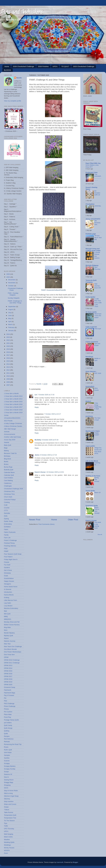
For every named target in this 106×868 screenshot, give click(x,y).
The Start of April (97, 419)
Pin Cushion (8, 712)
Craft (6, 505)
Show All (100, 535)
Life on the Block (92, 461)
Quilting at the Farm (93, 476)
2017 (8, 355)
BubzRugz (89, 357)
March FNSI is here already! (97, 510)
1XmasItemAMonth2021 (12, 418)
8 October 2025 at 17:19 (48, 455)
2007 (8, 385)
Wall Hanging (9, 834)
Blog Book (8, 459)
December (12, 280)
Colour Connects (92, 342)
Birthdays (7, 456)
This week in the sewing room (98, 525)
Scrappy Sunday (10, 769)
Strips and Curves (10, 804)
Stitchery (7, 799)
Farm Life (7, 538)
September (12, 307)
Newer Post (35, 520)
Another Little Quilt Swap (12, 437)
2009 (8, 379)
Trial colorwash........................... (98, 177)
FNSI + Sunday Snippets (13, 294)
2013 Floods (8, 421)
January (11, 330)
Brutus (6, 464)
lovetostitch (90, 386)
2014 (8, 364)
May (10, 318)
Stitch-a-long (8, 793)
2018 (8, 352)
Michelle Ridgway (92, 265)
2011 (8, 373)
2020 (8, 346)
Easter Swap (8, 521)
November (12, 283)
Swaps (6, 807)
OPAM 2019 (8, 682)
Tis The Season (9, 821)
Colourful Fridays (10, 500)
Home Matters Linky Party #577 (92, 166)
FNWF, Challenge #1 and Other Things (15, 302)
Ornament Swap (10, 687)
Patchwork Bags (10, 693)
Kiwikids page (91, 234)
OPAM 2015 (8, 671)
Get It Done (8, 570)
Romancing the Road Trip (13, 744)
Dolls (6, 516)
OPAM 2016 (8, 674)
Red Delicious (9, 739)
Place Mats (8, 714)
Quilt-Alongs (8, 728)
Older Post (73, 520)
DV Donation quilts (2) (97, 193)
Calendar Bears (9, 472)
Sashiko (7, 758)
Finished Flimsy (9, 543)
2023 (8, 337)
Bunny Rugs (8, 467)
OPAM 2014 (8, 668)
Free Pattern (8, 557)
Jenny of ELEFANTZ (93, 219)
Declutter (7, 513)
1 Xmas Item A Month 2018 (13, 410)
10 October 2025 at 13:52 (55, 472)
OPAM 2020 (8, 685)
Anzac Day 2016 (10, 440)
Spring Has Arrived (97, 480)
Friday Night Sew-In (11, 559)
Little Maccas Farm (10, 600)
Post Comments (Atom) (47, 524)
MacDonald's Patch (93, 431)
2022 (8, 340)
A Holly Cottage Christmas (13, 423)
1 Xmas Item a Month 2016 (13, 404)
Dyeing (6, 519)
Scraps (6, 772)
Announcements (10, 434)
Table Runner (9, 812)
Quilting (7, 731)
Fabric (6, 529)
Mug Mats (7, 627)
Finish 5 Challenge (10, 540)
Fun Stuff (7, 565)
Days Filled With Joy (93, 163)
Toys (6, 823)
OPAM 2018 (8, 679)
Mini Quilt (7, 614)
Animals (7, 432)
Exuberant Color (92, 172)
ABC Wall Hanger (10, 429)
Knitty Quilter (90, 297)
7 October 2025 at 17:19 (46, 395)
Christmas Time (9, 494)
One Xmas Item (9, 655)
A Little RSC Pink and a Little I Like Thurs (98, 303)
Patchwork (8, 690)
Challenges (8, 486)
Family (6, 535)
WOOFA (7, 850)
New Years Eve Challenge (13, 646)
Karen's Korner (40, 472)
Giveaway (7, 573)
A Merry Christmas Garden (13, 426)
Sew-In (6, 777)
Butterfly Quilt (9, 470)
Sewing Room (9, 780)
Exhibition (7, 527)
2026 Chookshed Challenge (24, 66)
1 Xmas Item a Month (11, 393)
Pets (6, 701)
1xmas (6, 415)
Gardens (7, 568)
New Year (7, 644)
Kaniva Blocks (9, 595)
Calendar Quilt (9, 475)
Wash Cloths (8, 837)
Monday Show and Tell (12, 622)
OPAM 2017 (8, 676)
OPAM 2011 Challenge (12, 663)
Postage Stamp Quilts (11, 720)
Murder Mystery (9, 633)
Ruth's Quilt (8, 750)
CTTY (6, 510)
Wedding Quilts (9, 842)
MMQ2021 (8, 619)
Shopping (7, 785)
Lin (36, 395)
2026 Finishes (43, 66)
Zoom (6, 853)
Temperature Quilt (10, 815)
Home (7, 66)
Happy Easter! (97, 434)
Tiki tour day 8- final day (98, 237)
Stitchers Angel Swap (11, 796)
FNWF (6, 551)
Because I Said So (10, 453)
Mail (5, 611)
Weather (7, 840)
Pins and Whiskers (21, 13)
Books (6, 461)
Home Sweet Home (11, 587)
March (11, 324)
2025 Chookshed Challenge (84, 66)
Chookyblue (90, 204)
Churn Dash (8, 497)
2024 (8, 334)
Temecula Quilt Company (91, 281)
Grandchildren (9, 578)
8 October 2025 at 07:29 (50, 440)
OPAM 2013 (8, 665)
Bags (6, 448)
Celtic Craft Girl (91, 327)
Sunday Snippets (14, 298)
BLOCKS (7, 70)
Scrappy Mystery (10, 766)
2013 (8, 367)
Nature (6, 638)
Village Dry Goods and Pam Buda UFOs (98, 451)
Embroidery (8, 524)
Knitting (7, 598)
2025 (8, 277)
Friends (7, 562)
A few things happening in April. (98, 406)
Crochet (7, 508)
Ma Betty (38, 440)
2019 (8, 349)
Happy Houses (9, 581)
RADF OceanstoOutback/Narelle (54, 290)
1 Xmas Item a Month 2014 (13, 399)
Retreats (7, 742)
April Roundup (97, 268)
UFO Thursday (9, 829)
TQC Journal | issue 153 (98, 286)
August (11, 309)
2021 (8, 343)
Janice (37, 455)
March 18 (97, 493)
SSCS (6, 788)
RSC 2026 (98, 373)
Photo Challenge (10, 706)
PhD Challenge (9, 704)
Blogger (75, 862)
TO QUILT (65, 66)
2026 (8, 274)
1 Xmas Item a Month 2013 (13, 396)
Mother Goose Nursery (12, 625)
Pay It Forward (9, 695)
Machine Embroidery (11, 608)
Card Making (8, 480)
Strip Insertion (9, 801)
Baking (6, 451)
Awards (7, 442)
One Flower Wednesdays (13, 652)
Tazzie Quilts (90, 491)
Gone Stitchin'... (91, 372)
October (11, 286)
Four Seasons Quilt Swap (13, 554)
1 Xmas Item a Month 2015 (13, 402)
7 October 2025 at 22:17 (53, 414)
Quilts (6, 734)
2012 (8, 370)
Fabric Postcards (10, 532)
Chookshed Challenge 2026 (14, 489)
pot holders (8, 723)
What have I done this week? (98, 316)
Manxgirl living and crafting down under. (93, 250)
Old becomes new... (97, 223)
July (10, 313)
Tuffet (6, 826)
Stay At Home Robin (11, 791)
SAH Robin (8, 752)
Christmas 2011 (9, 491)
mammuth (60, 862)
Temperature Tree (10, 818)
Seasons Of (8, 774)
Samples (7, 755)
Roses (6, 747)
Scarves (7, 761)
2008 (8, 382)
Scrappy (7, 763)
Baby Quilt (8, 445)
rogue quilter (90, 446)
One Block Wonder (10, 649)
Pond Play (8, 717)
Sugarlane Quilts (92, 506)
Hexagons (7, 584)
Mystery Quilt (8, 636)
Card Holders (9, 478)
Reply (37, 407)
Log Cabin (8, 603)
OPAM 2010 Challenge (12, 660)
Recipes (7, 736)
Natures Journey (10, 641)
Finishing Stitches (10, 546)
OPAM (6, 657)
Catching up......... (97, 464)
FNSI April (98, 329)
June (10, 315)
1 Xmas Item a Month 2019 (13, 413)
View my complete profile (13, 101)
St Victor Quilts (91, 312)
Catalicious (8, 483)
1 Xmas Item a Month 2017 (13, 407)
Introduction (8, 592)
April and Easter (97, 345)
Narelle (19, 78)
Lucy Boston (8, 606)
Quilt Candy (8, 725)
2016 (8, 358)
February (12, 327)
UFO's (55, 66)
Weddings (7, 845)
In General (8, 589)
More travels (97, 389)
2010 (8, 376)
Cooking (7, 502)
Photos (6, 709)
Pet (5, 698)
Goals (6, 576)
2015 (8, 361)
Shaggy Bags (9, 782)
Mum (6, 630)
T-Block (7, 810)
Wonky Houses (9, 848)
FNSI (6, 549)
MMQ (6, 616)
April (10, 322)
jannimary (89, 416)
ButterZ (88, 401)
